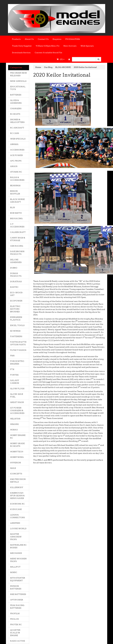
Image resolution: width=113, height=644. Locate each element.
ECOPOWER (16, 301)
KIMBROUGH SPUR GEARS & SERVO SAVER (17, 496)
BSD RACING (16, 218)
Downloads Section (21, 53)
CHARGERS (16, 108)
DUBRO (14, 268)
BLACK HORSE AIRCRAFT (17, 201)
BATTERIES (16, 95)
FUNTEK (14, 375)
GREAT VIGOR (17, 402)
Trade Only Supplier (22, 46)
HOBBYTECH (17, 452)
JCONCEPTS (16, 474)
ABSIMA (14, 144)
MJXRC (14, 572)
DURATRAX (16, 282)
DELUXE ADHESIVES (16, 261)
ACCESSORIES (17, 150)
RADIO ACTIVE (18, 641)
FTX (12, 369)
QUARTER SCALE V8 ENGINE (15, 633)
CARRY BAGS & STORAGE (18, 239)
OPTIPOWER (17, 600)
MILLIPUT (15, 567)
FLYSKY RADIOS (18, 350)
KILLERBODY (17, 487)
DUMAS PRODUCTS (16, 275)
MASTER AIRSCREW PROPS (16, 537)
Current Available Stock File (48, 53)
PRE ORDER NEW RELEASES (19, 74)
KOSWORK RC (17, 504)
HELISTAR (15, 419)
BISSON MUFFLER (15, 192)
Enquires (57, 39)
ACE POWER (16, 155)
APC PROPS (16, 161)
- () (61, 59)
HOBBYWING (17, 457)
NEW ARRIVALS (18, 81)
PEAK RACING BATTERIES (17, 607)
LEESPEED (15, 523)
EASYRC (14, 287)
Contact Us (43, 39)
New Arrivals (70, 46)
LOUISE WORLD (18, 529)
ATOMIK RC (16, 172)
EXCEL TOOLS (17, 325)
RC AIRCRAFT (17, 128)
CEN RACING (17, 246)
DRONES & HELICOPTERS (17, 121)
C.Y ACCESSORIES (17, 225)
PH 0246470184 (73, 39)
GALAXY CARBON (15, 382)
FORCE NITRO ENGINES (17, 362)
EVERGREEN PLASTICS (16, 319)
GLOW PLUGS (17, 389)
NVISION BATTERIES (16, 587)
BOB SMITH (16, 213)
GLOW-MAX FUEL (17, 395)
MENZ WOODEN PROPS (18, 560)
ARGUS (14, 166)
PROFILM (15, 613)
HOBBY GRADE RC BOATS (17, 445)
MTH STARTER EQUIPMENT (18, 579)
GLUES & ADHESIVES (16, 102)
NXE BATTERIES (18, 594)
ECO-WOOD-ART (17, 294)
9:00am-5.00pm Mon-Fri (48, 46)
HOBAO (14, 430)
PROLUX (14, 619)
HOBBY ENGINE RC (18, 437)
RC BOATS (15, 114)
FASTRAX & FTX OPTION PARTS (18, 343)
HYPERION (16, 463)
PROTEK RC (16, 625)
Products (16, 39)
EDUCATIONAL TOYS (18, 88)
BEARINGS (15, 186)
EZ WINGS (15, 331)
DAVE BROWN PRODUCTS (17, 253)
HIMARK (15, 424)
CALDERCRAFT (18, 232)
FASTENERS (16, 336)
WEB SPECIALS (18, 139)
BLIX (12, 207)
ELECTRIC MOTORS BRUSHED (15, 309)
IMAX (13, 468)
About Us (29, 39)
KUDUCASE (16, 509)
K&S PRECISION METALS (18, 481)
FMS (12, 356)
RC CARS (15, 133)
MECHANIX (16, 553)
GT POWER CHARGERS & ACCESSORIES (17, 410)
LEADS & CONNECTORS (17, 516)
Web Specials (87, 46)
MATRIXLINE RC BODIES (18, 546)
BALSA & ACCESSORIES (17, 179)
